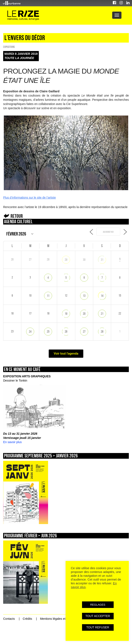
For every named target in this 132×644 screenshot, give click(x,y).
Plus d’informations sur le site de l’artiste (30, 198)
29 (66, 260)
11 (48, 296)
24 (30, 331)
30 (84, 260)
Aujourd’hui (108, 232)
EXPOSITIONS (9, 47)
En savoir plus (12, 442)
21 (102, 314)
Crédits (27, 619)
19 (66, 314)
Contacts (9, 619)
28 (102, 331)
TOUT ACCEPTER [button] (98, 616)
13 (84, 296)
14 (102, 296)
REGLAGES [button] (98, 605)
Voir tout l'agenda (66, 354)
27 (84, 331)
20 (84, 314)
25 (48, 331)
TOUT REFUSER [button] (98, 627)
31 (102, 260)
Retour (17, 216)
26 (66, 331)
